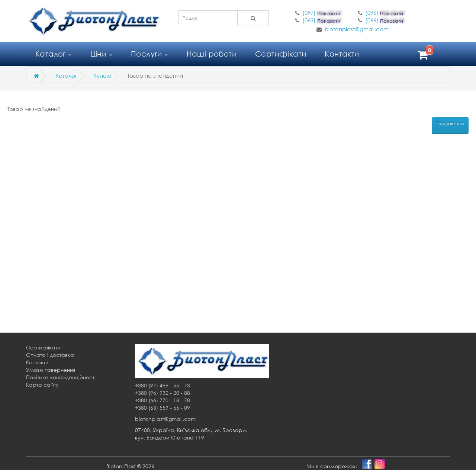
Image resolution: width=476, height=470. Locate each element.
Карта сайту (42, 385)
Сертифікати (281, 54)
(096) (385, 13)
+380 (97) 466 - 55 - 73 (163, 385)
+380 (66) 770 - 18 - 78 (163, 400)
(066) (385, 20)
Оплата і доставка (50, 355)
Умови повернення (51, 370)
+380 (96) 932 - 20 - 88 (163, 393)
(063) (322, 20)
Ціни (101, 54)
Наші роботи (212, 54)
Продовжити (450, 123)
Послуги (149, 54)
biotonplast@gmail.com (357, 29)
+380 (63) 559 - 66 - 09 (163, 408)
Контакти (342, 54)
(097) (322, 13)
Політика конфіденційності (61, 377)
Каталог (54, 54)
